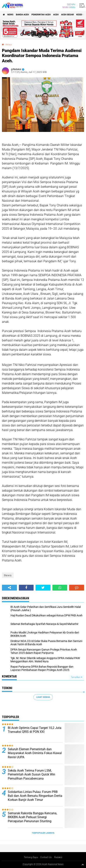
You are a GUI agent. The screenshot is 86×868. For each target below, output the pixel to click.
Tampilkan (76, 677)
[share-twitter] (43, 588)
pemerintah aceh (41, 15)
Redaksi (58, 857)
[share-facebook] (26, 588)
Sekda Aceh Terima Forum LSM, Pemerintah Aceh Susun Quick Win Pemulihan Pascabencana (31, 775)
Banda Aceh (22, 15)
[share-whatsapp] (60, 588)
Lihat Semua (43, 697)
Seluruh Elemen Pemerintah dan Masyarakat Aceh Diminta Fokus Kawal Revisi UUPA (35, 753)
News (10, 15)
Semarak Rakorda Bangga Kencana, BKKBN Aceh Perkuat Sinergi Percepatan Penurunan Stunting (32, 817)
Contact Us (46, 857)
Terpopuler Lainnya (43, 833)
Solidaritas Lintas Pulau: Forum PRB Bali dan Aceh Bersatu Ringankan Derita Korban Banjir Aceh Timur (35, 796)
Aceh (56, 15)
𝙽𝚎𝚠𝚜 (9, 45)
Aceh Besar (67, 15)
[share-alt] (9, 588)
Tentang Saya (31, 857)
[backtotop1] (83, 865)
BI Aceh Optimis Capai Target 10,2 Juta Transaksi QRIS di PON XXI (35, 730)
